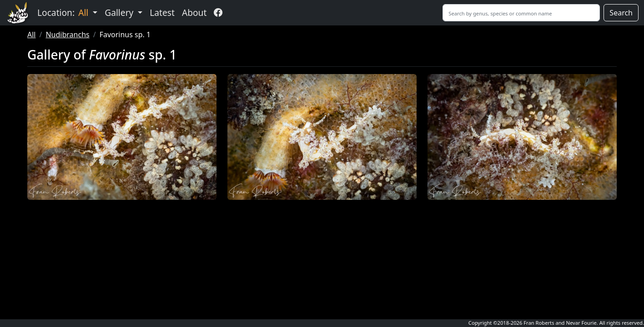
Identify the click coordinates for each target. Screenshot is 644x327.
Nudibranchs (67, 35)
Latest (162, 12)
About (194, 12)
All (31, 35)
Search (621, 13)
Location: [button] (64, 12)
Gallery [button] (120, 12)
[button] (122, 137)
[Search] (521, 13)
